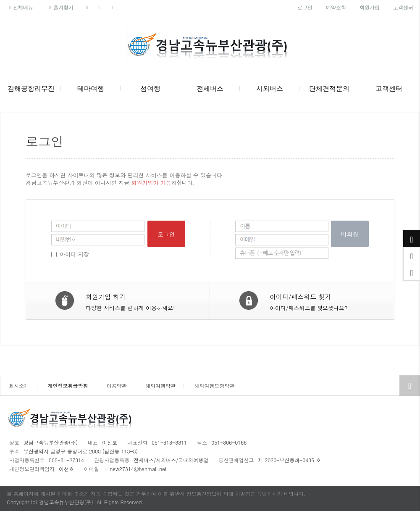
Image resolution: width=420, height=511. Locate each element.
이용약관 (117, 386)
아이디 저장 (74, 254)
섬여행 (150, 88)
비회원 (350, 234)
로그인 (305, 8)
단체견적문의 (329, 88)
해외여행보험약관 (214, 386)
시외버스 (270, 88)
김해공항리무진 (31, 88)
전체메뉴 (20, 8)
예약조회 (336, 8)
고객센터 (403, 8)
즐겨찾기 (60, 8)
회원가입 (370, 8)
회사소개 (19, 386)
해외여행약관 (160, 386)
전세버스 (210, 88)
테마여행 (91, 88)
